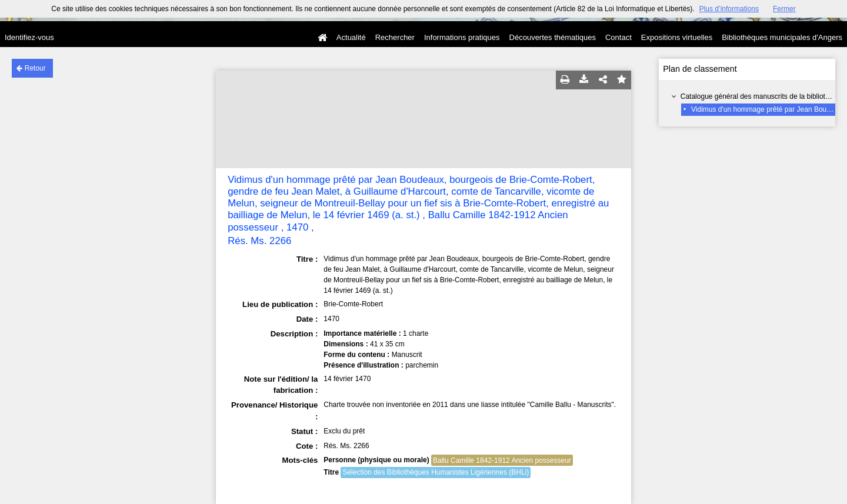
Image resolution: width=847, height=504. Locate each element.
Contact (618, 37)
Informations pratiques (462, 37)
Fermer (784, 9)
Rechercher (395, 37)
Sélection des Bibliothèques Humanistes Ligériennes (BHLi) (436, 472)
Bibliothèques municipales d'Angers (782, 37)
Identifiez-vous (29, 37)
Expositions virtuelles (677, 37)
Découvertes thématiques (553, 37)
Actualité (351, 37)
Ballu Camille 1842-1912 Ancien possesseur (502, 460)
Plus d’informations (729, 9)
